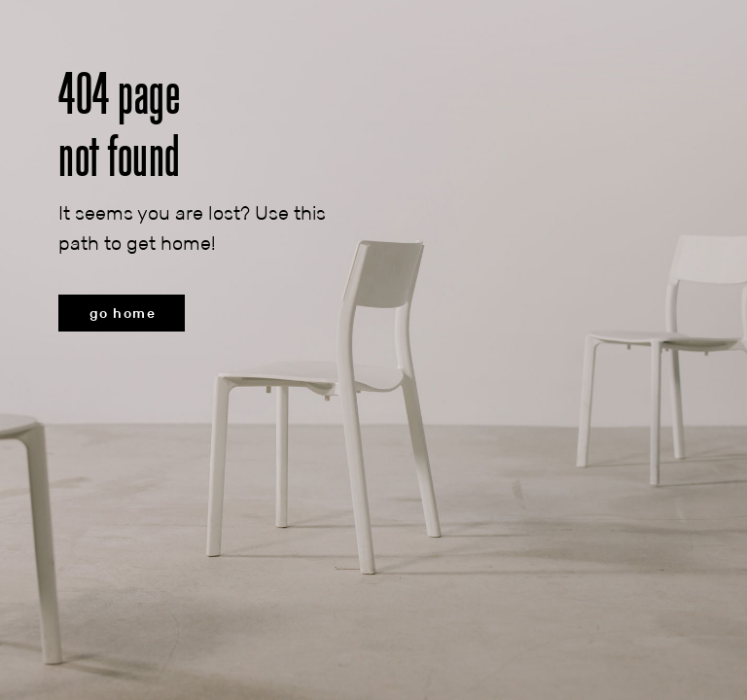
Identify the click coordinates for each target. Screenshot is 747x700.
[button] (122, 313)
